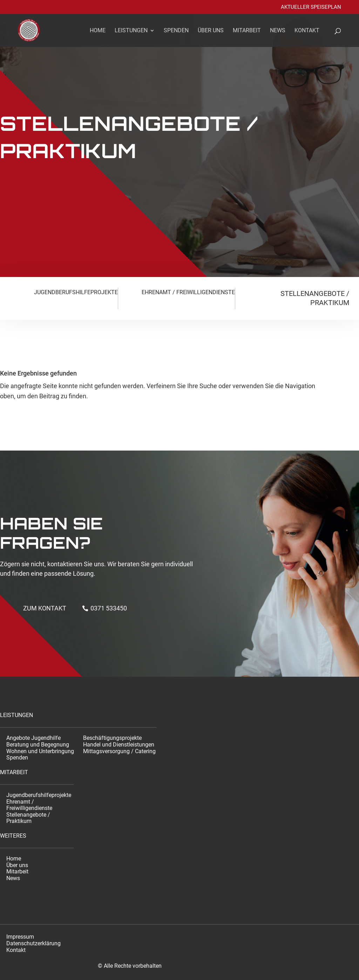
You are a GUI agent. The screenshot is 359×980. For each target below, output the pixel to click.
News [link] (278, 31)
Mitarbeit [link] (247, 31)
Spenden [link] (176, 31)
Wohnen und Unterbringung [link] (40, 751)
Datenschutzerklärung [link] (33, 943)
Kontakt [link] (307, 31)
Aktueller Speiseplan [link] (311, 7)
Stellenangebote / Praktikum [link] (28, 818)
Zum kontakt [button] (45, 608)
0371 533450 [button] (109, 608)
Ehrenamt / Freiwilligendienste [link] (29, 805)
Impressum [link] (20, 937)
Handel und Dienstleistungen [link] (119, 745)
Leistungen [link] (131, 31)
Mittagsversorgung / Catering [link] (119, 751)
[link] (33, 30)
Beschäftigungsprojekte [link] (112, 738)
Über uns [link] (211, 31)
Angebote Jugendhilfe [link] (33, 738)
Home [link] (98, 31)
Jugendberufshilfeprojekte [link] (39, 795)
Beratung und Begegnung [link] (38, 745)
